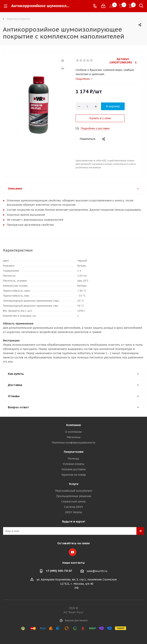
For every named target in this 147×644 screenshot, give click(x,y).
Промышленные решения (74, 496)
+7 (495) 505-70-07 (59, 571)
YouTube (73, 552)
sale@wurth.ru (97, 571)
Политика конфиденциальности (73, 443)
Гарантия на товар (74, 475)
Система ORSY (74, 507)
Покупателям (74, 452)
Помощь (73, 459)
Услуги (74, 484)
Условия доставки (73, 469)
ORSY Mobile (73, 512)
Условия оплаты (73, 464)
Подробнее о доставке (95, 128)
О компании (73, 432)
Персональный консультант (74, 491)
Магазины (74, 437)
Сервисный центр (73, 501)
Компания (73, 425)
